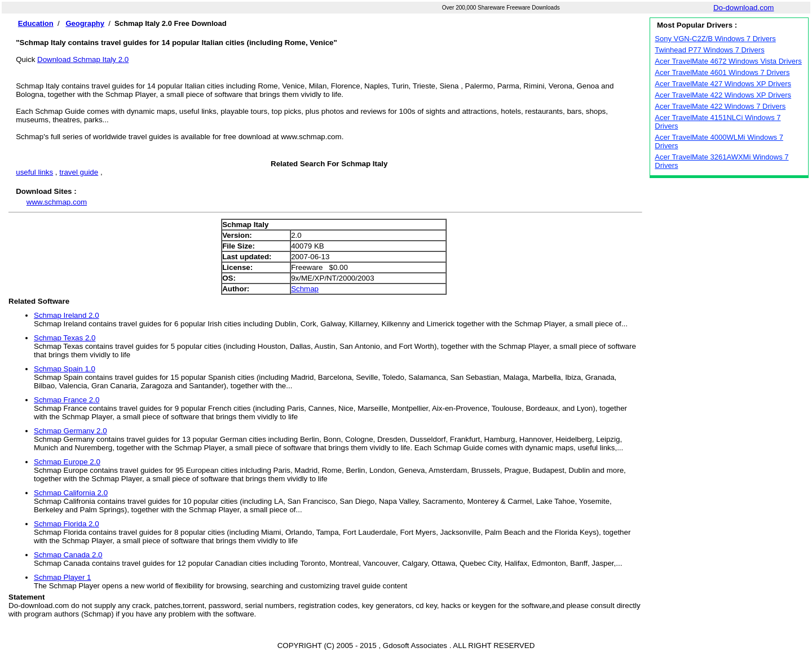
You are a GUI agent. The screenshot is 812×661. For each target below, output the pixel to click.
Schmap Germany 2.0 (70, 431)
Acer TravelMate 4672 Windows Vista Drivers (728, 61)
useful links (34, 172)
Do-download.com (743, 8)
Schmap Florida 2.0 (67, 524)
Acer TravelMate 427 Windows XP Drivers (723, 84)
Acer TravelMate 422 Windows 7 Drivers (720, 106)
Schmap (305, 289)
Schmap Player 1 (63, 577)
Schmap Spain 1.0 (65, 369)
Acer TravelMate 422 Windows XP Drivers (723, 95)
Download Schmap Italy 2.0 (83, 59)
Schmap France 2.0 (67, 400)
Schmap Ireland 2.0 (67, 315)
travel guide (79, 172)
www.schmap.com (57, 202)
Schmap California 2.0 (71, 493)
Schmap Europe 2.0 (67, 462)
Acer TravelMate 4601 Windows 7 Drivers (722, 72)
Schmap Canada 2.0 (68, 555)
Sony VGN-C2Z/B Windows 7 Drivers (715, 39)
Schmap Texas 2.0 (65, 338)
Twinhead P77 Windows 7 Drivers (709, 50)
